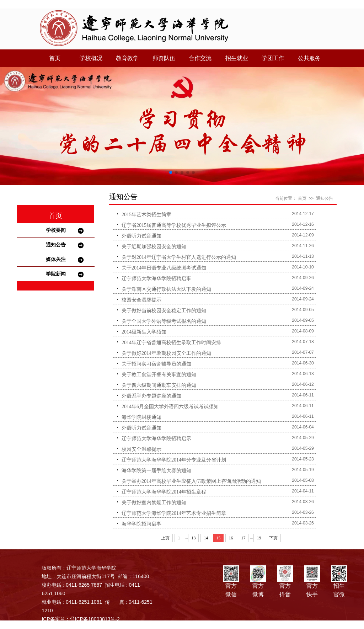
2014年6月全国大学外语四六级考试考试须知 (170, 407)
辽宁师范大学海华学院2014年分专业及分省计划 (174, 460)
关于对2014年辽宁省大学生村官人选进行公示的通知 (179, 257)
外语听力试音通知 (141, 236)
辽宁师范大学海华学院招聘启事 (156, 279)
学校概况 (91, 58)
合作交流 (200, 58)
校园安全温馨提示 (141, 300)
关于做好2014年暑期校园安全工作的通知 (166, 353)
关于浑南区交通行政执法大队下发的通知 (166, 289)
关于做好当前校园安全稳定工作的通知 (164, 311)
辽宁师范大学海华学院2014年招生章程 (164, 492)
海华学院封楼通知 (141, 417)
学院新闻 (56, 274)
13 (193, 538)
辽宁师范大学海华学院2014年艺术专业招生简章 (174, 513)
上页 (165, 538)
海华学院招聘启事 (141, 524)
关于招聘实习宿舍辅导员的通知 (156, 364)
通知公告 (56, 245)
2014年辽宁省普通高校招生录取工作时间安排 (171, 343)
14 (206, 538)
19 (259, 538)
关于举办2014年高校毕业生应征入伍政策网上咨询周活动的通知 (191, 481)
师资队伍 (164, 58)
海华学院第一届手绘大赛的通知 (156, 471)
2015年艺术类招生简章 (146, 215)
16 (231, 538)
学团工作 (273, 58)
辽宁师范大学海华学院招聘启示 (156, 439)
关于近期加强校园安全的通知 (154, 247)
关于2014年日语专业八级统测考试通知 (164, 268)
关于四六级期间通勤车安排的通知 (159, 385)
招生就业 (237, 58)
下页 (273, 538)
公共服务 (309, 58)
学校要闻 (56, 230)
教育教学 (127, 58)
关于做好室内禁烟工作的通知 (154, 503)
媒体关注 (56, 259)
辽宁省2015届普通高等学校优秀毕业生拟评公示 (174, 225)
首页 (55, 58)
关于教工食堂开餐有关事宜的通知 (159, 375)
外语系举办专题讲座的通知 (151, 396)
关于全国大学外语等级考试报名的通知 (164, 321)
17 (243, 538)
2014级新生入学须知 (144, 332)
